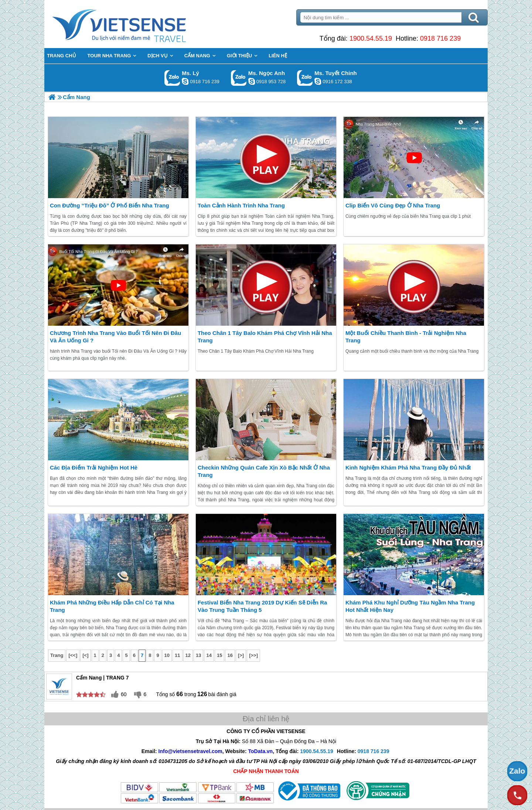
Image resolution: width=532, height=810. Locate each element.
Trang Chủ (137, 24)
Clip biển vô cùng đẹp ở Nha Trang (393, 205)
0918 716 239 (440, 38)
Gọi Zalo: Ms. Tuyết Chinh (305, 78)
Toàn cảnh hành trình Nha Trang (241, 205)
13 (198, 655)
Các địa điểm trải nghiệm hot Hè (94, 467)
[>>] (253, 655)
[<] (85, 655)
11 (177, 655)
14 (209, 655)
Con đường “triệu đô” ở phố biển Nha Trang (110, 205)
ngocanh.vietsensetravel (252, 81)
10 (167, 655)
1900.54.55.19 (371, 38)
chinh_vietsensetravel (318, 81)
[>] (241, 655)
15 (219, 655)
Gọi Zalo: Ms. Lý (172, 78)
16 (230, 655)
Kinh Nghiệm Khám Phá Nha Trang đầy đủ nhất (408, 467)
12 (188, 655)
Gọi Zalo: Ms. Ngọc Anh (239, 78)
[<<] (73, 655)
